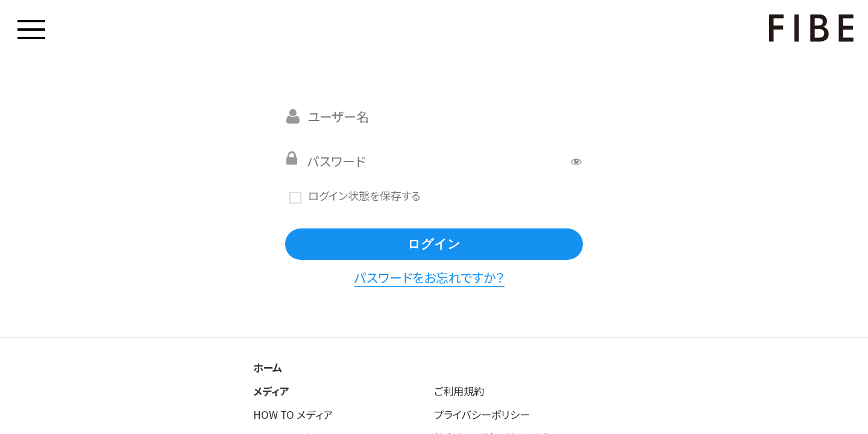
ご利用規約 (459, 391)
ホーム (268, 367)
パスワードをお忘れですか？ (429, 277)
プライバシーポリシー (482, 414)
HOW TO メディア (293, 414)
